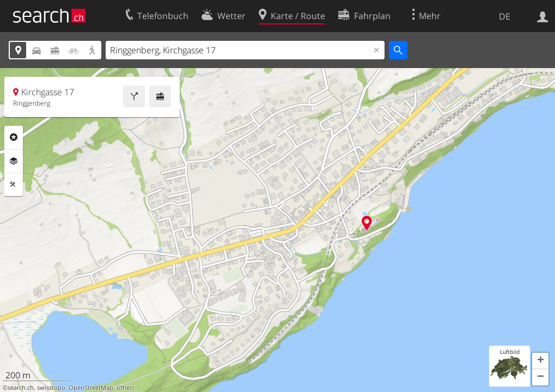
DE (505, 16)
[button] (540, 361)
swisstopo (51, 388)
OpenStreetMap (91, 388)
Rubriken (14, 137)
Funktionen (14, 185)
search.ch (21, 388)
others (126, 388)
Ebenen (14, 161)
